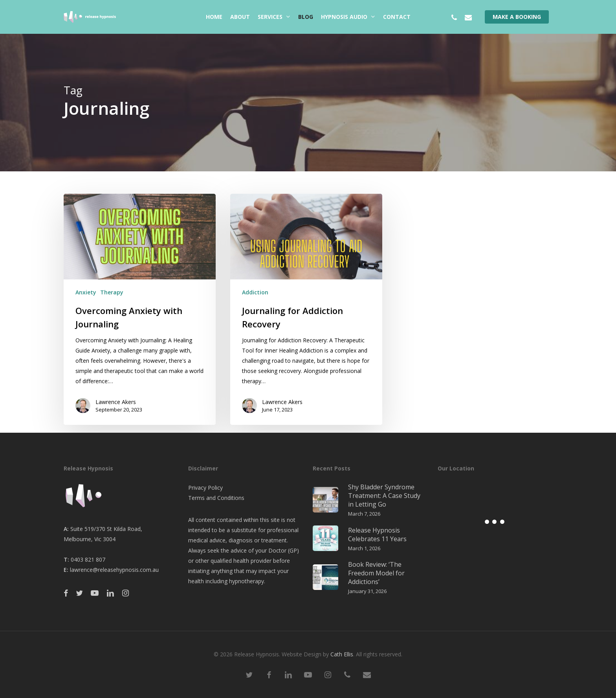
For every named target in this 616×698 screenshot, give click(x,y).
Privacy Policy (205, 488)
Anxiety (86, 292)
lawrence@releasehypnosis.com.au (114, 570)
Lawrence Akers (116, 402)
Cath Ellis (342, 654)
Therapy (112, 292)
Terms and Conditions (216, 498)
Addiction (255, 292)
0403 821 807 (88, 559)
